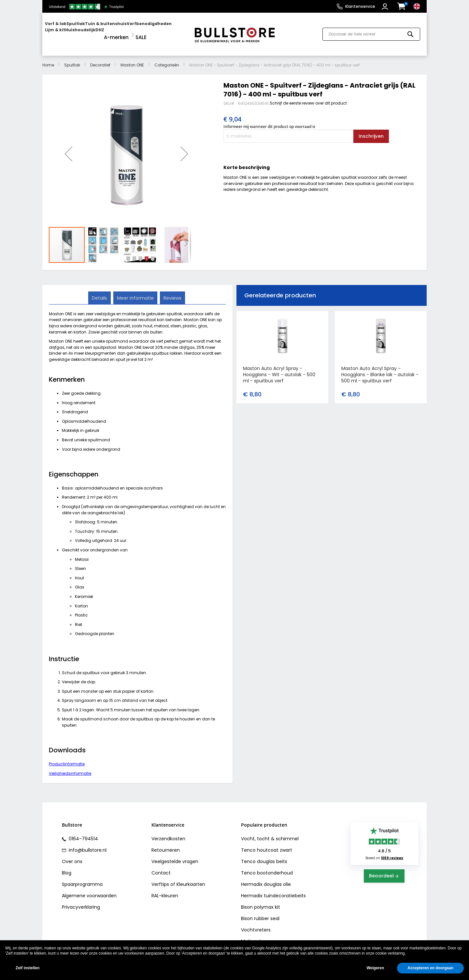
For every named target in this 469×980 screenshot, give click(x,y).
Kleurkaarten (191, 878)
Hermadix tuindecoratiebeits (273, 890)
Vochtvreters (256, 924)
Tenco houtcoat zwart (267, 844)
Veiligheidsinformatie (70, 767)
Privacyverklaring (81, 901)
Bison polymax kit (261, 901)
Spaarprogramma (82, 878)
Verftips (160, 878)
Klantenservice (360, 6)
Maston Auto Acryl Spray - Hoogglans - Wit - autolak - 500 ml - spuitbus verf (279, 369)
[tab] (100, 292)
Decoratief (100, 59)
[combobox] (371, 31)
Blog (67, 867)
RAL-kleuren (165, 890)
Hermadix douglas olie (266, 878)
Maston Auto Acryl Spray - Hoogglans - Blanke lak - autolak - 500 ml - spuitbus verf (380, 369)
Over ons (72, 856)
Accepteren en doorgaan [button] (430, 968)
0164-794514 (83, 833)
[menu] (115, 31)
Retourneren (166, 844)
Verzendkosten (168, 833)
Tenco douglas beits (264, 856)
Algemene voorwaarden (89, 890)
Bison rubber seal (260, 913)
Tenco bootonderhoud (267, 867)
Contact (161, 867)
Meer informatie (135, 291)
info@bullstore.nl (87, 844)
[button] (386, 7)
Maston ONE (132, 59)
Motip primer (256, 935)
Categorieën (167, 59)
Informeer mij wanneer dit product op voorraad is (269, 121)
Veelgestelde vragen (175, 856)
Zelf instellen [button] (28, 968)
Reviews (172, 291)
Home (48, 59)
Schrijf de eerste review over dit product (308, 97)
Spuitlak (72, 59)
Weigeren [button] (375, 968)
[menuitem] (70, 31)
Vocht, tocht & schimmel (270, 833)
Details (100, 291)
